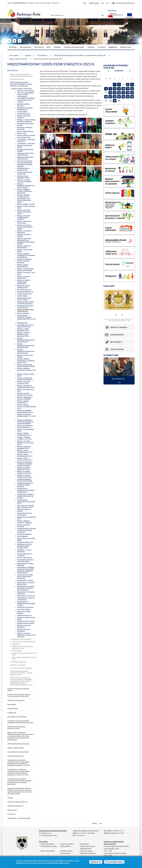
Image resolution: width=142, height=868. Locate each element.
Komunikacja (84, 844)
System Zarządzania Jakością (17, 802)
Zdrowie (91, 47)
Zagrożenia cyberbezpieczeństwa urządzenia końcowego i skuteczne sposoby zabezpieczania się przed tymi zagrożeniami (20, 791)
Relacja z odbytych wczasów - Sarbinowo (25, 522)
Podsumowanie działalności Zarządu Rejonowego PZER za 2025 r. (26, 318)
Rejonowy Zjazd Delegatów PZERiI (23, 177)
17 (123, 93)
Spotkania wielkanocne (25, 542)
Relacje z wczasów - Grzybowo (24, 117)
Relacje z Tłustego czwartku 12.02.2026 (24, 438)
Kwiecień (119, 71)
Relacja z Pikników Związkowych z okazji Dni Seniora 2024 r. (26, 361)
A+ (103, 3)
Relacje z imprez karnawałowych (23, 266)
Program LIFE (12, 713)
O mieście (102, 47)
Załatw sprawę (117, 349)
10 (123, 89)
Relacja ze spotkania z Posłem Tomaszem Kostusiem (25, 261)
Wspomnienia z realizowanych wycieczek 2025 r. (26, 502)
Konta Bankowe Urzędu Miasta (18, 752)
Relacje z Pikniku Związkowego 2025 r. (24, 434)
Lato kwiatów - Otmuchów (26, 144)
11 (128, 89)
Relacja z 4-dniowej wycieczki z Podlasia (24, 181)
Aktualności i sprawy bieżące (22, 639)
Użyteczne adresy (86, 851)
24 (123, 97)
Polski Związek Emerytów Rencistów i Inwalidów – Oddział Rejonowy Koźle (21, 673)
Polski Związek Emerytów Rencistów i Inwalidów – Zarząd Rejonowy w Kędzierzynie (80, 55)
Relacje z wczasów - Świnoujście (24, 630)
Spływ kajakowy (23, 536)
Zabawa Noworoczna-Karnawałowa (25, 514)
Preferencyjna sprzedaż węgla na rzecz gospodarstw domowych (19, 695)
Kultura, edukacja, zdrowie (26, 135)
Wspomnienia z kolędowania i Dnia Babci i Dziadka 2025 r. (26, 490)
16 (119, 93)
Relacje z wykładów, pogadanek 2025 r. (24, 447)
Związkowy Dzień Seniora (26, 621)
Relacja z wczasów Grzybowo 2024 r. (24, 383)
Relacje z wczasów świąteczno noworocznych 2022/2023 (26, 635)
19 (132, 93)
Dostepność (12, 814)
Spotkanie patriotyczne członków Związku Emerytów (25, 485)
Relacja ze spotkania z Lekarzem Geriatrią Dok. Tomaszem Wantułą (25, 422)
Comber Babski (22, 112)
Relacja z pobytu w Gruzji (26, 204)
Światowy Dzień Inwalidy (26, 91)
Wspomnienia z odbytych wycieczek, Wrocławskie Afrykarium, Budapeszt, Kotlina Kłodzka (26, 570)
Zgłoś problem (65, 846)
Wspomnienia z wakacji (25, 580)
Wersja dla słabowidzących (125, 3)
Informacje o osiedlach (18, 665)
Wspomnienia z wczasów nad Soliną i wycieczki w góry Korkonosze (26, 588)
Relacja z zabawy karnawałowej (23, 402)
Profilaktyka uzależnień (18, 662)
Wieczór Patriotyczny (24, 558)
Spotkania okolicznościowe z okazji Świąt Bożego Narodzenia (26, 530)
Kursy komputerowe (24, 138)
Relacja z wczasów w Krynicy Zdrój (24, 222)
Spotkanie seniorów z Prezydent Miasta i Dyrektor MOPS (25, 546)
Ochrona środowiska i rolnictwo (21, 668)
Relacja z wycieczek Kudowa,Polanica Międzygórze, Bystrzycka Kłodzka (26, 241)
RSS (85, 3)
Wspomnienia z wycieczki (26, 596)
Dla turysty (39, 47)
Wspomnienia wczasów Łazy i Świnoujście (25, 561)
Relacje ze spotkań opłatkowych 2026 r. (24, 468)
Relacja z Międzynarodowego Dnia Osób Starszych (26, 186)
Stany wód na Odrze (48, 851)
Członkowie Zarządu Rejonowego (24, 642)
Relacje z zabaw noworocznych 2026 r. (25, 459)
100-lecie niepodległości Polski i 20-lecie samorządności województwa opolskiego (26, 95)
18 (128, 93)
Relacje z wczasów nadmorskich (24, 277)
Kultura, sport (126, 47)
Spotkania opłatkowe (24, 534)
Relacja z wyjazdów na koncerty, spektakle (25, 398)
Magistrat (113, 47)
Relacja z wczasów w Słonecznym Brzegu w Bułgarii (25, 227)
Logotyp (10, 798)
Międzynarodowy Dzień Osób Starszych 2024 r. (25, 303)
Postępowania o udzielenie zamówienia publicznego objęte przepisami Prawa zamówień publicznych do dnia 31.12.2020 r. (19, 763)
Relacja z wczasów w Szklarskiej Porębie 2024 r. (26, 386)
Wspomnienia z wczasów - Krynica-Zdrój (26, 583)
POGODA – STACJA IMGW (36, 3)
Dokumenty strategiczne (16, 700)
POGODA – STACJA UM (52, 3)
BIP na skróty (116, 342)
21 (110, 97)
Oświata (57, 47)
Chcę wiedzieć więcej (114, 862)
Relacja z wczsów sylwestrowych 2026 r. (25, 394)
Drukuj (95, 823)
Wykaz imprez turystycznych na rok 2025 (24, 654)
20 (106, 97)
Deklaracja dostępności (15, 806)
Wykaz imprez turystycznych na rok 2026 (24, 658)
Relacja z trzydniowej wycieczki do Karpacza (25, 379)
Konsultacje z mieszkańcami (17, 717)
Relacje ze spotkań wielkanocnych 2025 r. (25, 472)
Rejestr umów (12, 810)
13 (113, 321)
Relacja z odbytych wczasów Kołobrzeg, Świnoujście (24, 191)
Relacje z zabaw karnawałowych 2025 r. (25, 455)
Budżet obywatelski (48, 844)
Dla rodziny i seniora (17, 79)
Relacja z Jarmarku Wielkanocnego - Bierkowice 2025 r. (23, 334)
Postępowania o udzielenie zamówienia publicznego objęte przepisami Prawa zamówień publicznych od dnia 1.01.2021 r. (18, 772)
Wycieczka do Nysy (24, 609)
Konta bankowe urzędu (49, 846)
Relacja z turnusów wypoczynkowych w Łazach (24, 212)
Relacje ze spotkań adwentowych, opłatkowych (24, 282)
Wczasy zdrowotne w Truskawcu (25, 555)
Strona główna (14, 55)
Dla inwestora (26, 47)
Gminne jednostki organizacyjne (18, 744)
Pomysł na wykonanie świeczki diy (24, 173)
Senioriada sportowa (24, 290)
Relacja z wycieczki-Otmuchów (24, 626)
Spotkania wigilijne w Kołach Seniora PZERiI (25, 480)
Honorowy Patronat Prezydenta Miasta (18, 690)
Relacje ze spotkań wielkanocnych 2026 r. (25, 476)
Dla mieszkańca (42, 55)
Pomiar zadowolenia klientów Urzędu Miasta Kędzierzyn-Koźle (22, 75)
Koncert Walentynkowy (25, 131)
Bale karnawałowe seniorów (23, 105)
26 (132, 97)
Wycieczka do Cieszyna (25, 607)
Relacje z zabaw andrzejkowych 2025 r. (25, 451)
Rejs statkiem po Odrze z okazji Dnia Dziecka (26, 326)
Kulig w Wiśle (22, 133)
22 (115, 97)
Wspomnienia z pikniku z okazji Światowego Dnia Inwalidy (26, 496)
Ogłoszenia (16, 644)
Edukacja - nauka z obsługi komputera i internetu (26, 121)
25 (128, 97)
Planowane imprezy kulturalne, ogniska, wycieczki (23, 647)
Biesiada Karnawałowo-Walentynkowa (25, 109)
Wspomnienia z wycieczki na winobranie (26, 599)
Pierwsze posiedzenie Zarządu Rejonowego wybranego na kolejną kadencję (25, 164)
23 (119, 97)
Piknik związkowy (23, 313)
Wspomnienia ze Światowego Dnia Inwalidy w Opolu (26, 604)
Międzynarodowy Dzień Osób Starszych (25, 154)
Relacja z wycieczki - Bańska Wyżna (24, 247)
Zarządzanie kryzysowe (16, 756)
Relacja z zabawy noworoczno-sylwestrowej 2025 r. (26, 407)
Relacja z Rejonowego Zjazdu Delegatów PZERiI (26, 365)
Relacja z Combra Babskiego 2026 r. (23, 330)
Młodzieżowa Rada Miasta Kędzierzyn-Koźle (16, 728)
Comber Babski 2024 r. (25, 294)
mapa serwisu (112, 10)
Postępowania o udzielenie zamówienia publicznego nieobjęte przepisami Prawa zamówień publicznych (19, 782)
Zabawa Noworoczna (24, 615)
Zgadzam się (96, 862)
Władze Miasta (13, 709)
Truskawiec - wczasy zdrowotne (24, 551)
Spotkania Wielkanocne (25, 292)
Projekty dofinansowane (74, 47)
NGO (49, 47)
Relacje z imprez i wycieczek (18, 59)
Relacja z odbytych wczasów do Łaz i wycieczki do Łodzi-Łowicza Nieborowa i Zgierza (24, 198)
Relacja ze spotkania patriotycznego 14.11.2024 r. (26, 416)
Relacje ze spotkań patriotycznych (24, 287)
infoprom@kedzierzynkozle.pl (88, 831)
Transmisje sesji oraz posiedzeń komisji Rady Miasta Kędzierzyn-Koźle (20, 722)
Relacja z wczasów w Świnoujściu (24, 232)
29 (115, 101)
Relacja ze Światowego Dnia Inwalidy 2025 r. (25, 426)
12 (132, 89)
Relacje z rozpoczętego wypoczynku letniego (25, 270)
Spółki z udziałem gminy (16, 748)
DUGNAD (13, 47)
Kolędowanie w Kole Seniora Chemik (24, 299)
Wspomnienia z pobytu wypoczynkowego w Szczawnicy (25, 577)
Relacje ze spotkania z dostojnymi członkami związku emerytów (25, 464)
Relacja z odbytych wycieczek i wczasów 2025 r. (26, 370)
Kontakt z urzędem (119, 327)
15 (115, 93)
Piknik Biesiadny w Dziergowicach (23, 169)
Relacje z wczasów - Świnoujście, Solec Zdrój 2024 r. (25, 443)
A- (107, 3)
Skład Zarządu (17, 651)
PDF (101, 823)
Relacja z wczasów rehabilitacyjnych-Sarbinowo (24, 217)
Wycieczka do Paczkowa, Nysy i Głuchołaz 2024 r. (26, 506)
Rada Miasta (12, 704)
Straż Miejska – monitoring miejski (19, 818)
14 (110, 93)
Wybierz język (94, 3)
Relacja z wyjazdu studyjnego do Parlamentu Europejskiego (26, 255)
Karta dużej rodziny (67, 844)
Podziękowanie (22, 323)
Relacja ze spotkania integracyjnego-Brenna (25, 411)
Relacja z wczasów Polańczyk (24, 526)
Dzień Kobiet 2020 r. (24, 114)
